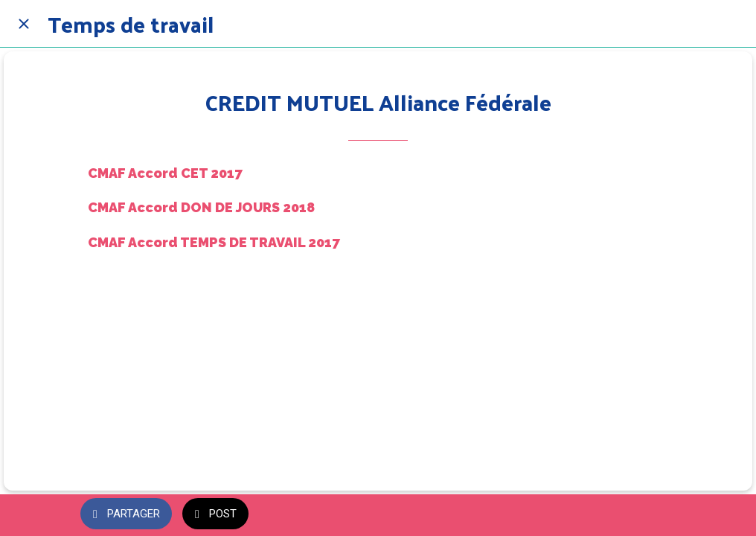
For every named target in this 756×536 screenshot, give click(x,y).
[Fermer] (24, 24)
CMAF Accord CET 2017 (165, 173)
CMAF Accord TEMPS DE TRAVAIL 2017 (214, 242)
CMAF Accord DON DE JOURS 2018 (201, 207)
